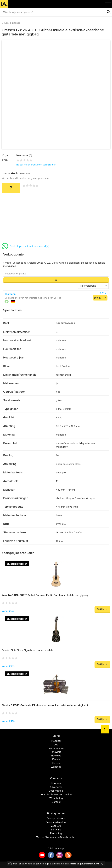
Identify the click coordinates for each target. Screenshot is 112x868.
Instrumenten (56, 748)
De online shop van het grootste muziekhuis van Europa (33, 298)
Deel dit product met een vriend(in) (29, 246)
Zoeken (109, 12)
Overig (56, 763)
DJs (56, 745)
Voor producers (56, 818)
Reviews (56, 756)
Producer (56, 741)
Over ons (56, 783)
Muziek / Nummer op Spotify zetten (56, 837)
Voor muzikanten (56, 822)
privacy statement (90, 864)
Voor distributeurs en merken (56, 794)
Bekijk (97, 298)
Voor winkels (56, 791)
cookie (73, 864)
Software (56, 830)
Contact (56, 802)
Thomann (10, 294)
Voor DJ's (56, 826)
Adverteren (56, 787)
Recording (56, 833)
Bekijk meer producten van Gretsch (36, 165)
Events (56, 759)
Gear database (12, 23)
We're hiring (56, 798)
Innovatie (56, 752)
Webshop (56, 767)
